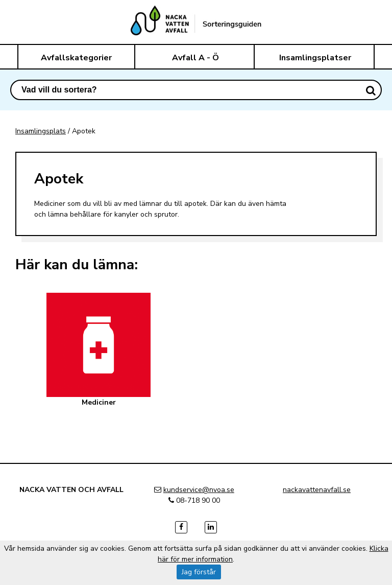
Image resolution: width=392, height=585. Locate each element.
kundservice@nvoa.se (199, 490)
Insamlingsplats (41, 131)
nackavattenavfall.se (317, 490)
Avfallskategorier (76, 58)
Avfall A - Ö (195, 58)
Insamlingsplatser (315, 58)
